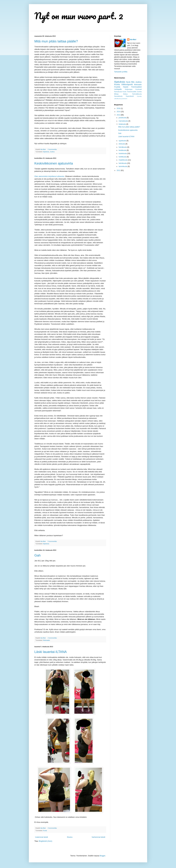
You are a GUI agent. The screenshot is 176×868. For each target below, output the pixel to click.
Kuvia (45, 831)
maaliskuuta (123, 160)
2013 (119, 115)
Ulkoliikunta (117, 99)
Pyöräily (139, 96)
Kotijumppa (129, 89)
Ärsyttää (117, 87)
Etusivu (70, 837)
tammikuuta (123, 166)
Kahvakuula (118, 92)
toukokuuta (123, 153)
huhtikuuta (123, 157)
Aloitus (125, 94)
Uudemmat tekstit (41, 837)
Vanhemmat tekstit (98, 837)
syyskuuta (123, 141)
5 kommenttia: (53, 541)
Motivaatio (47, 640)
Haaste (126, 87)
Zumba (139, 92)
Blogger (103, 856)
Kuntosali (139, 89)
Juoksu (52, 152)
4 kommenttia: (53, 828)
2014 (119, 112)
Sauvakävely (118, 96)
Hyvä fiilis (130, 82)
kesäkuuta (123, 150)
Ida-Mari (133, 40)
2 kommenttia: (53, 149)
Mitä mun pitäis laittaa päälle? (56, 41)
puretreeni (124, 99)
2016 (119, 108)
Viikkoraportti (127, 84)
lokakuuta (122, 124)
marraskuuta (123, 121)
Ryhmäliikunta (137, 94)
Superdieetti (130, 96)
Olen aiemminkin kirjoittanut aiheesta (49, 176)
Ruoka (117, 84)
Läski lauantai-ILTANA (51, 652)
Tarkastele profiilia (121, 72)
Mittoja (116, 94)
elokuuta (122, 144)
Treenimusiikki (132, 92)
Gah (37, 555)
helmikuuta (123, 163)
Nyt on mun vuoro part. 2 (79, 16)
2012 (119, 170)
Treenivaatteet (136, 87)
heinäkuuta (123, 147)
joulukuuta (123, 118)
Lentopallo (118, 89)
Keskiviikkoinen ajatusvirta (54, 163)
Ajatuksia (46, 152)
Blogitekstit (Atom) (45, 841)
